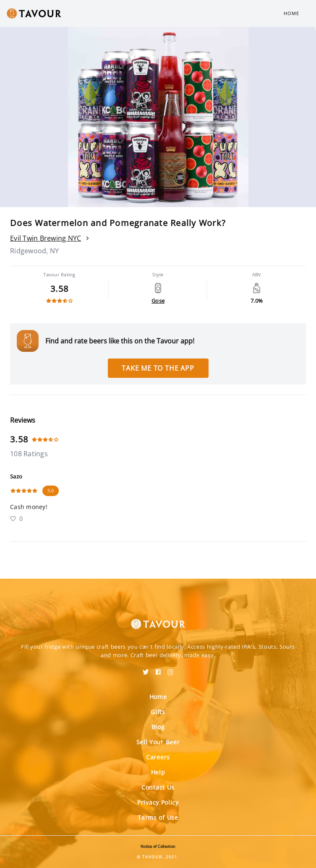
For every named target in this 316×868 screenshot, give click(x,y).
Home (291, 13)
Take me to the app (158, 368)
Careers (158, 757)
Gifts (158, 712)
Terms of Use (158, 817)
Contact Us (158, 787)
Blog (158, 727)
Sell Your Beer (158, 742)
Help (158, 772)
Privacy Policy (158, 802)
